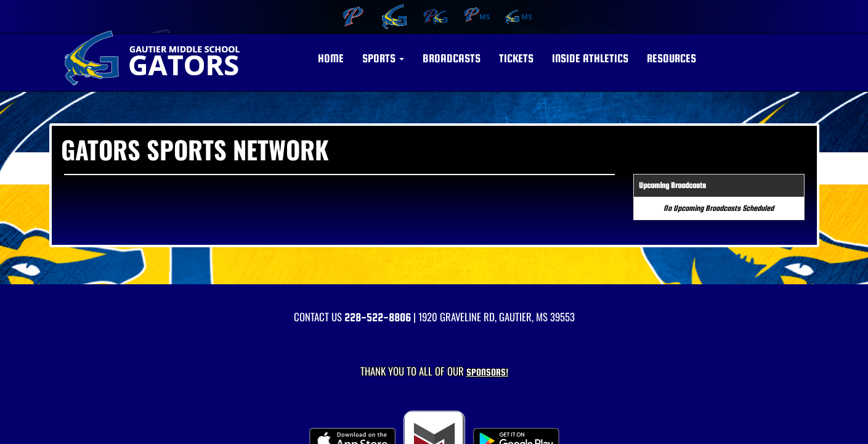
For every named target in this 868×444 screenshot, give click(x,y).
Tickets (516, 58)
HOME (331, 58)
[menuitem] (351, 17)
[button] (383, 59)
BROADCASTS (452, 58)
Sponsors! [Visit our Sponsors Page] (487, 372)
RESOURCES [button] (671, 58)
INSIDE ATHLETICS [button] (590, 58)
